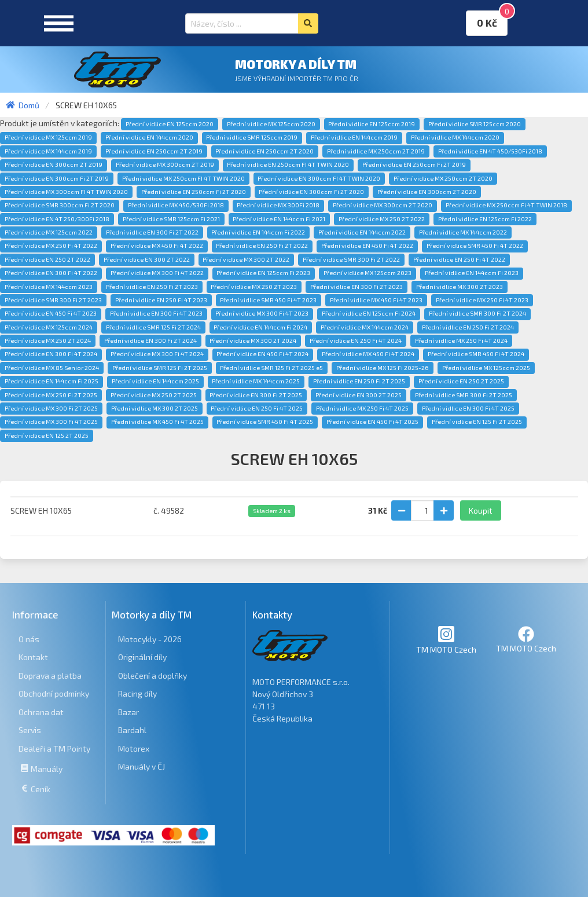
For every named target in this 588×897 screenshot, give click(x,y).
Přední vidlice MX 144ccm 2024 (365, 327)
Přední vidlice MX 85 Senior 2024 (52, 368)
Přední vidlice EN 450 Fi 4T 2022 (367, 246)
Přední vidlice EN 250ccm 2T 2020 (264, 151)
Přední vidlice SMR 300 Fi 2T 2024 (477, 313)
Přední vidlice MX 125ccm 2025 (486, 368)
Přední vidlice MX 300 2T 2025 (155, 408)
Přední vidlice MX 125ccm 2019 (48, 137)
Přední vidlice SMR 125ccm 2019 (252, 137)
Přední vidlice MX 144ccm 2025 (256, 381)
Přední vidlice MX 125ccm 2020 (271, 124)
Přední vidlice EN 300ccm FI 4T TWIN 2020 (319, 178)
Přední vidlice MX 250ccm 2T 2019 (376, 151)
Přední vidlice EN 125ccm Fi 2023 (263, 273)
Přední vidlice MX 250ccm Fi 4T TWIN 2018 (506, 205)
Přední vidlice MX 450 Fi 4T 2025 (157, 422)
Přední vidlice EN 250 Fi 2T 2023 (152, 287)
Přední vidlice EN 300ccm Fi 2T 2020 (311, 192)
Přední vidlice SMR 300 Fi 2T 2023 (53, 300)
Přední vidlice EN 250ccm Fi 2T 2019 (414, 164)
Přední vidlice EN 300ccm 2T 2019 (54, 164)
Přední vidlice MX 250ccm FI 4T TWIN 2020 (183, 178)
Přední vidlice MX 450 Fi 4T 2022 (157, 246)
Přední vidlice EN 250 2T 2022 (47, 259)
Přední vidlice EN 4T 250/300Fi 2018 (57, 219)
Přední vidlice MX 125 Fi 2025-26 (383, 368)
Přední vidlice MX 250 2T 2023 (254, 287)
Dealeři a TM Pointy (54, 748)
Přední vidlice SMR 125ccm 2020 (475, 124)
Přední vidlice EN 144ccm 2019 (354, 137)
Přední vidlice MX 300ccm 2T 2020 (383, 205)
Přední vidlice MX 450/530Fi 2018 (176, 205)
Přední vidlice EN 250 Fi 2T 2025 (359, 381)
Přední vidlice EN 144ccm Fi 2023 (472, 273)
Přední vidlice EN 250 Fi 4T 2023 (161, 300)
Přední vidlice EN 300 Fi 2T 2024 (150, 341)
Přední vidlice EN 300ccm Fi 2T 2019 (57, 178)
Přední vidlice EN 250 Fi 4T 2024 (356, 341)
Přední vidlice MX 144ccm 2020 (455, 137)
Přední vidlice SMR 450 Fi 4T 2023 (268, 300)
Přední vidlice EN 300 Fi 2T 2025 (256, 395)
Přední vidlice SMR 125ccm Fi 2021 (171, 219)
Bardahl (132, 730)
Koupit (481, 510)
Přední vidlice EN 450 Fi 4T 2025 (372, 422)
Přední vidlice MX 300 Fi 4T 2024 (157, 354)
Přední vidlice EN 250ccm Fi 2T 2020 (194, 192)
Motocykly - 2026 (150, 639)
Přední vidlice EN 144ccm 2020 (149, 137)
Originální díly (142, 657)
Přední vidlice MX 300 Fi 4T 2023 (262, 313)
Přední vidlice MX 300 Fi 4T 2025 (51, 422)
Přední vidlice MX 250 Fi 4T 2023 (482, 300)
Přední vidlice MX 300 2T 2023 (460, 287)
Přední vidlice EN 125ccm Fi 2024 (369, 313)
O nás (29, 639)
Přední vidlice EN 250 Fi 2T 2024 (468, 327)
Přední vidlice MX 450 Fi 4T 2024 (368, 354)
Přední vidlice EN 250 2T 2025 (461, 381)
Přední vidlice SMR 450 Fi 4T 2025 (265, 422)
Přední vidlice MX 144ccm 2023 (49, 287)
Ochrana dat (41, 712)
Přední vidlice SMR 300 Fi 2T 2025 (464, 395)
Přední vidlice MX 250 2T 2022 (382, 219)
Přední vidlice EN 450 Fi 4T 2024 (262, 354)
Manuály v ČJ (142, 766)
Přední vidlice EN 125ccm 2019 (372, 124)
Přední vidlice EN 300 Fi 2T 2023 (357, 287)
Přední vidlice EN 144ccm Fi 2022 (258, 232)
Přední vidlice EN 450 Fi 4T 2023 (51, 313)
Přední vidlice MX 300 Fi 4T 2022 (157, 273)
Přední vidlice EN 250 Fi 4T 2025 (257, 408)
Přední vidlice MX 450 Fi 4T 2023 (376, 300)
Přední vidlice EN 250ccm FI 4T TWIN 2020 (288, 164)
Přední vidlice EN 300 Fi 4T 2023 (156, 313)
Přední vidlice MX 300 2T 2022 (246, 259)
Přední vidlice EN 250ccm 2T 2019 (154, 151)
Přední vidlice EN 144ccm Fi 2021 (279, 219)
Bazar (128, 712)
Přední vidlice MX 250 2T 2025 (154, 395)
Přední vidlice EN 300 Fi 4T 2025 (468, 408)
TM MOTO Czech (446, 640)
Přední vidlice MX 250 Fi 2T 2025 (51, 395)
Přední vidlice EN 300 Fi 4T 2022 (51, 273)
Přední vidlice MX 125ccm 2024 (49, 327)
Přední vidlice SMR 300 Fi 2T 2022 (351, 259)
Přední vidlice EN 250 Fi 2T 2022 (262, 246)
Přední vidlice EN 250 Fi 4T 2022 (459, 259)
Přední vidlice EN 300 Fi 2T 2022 (152, 232)
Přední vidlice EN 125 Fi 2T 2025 (477, 422)
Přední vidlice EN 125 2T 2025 (47, 435)
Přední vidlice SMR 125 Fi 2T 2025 (160, 368)
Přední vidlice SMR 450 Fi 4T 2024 (476, 354)
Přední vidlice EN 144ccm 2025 (155, 381)
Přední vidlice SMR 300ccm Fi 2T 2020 (60, 205)
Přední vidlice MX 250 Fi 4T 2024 (461, 341)
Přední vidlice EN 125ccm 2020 (170, 124)
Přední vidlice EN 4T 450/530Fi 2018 (490, 151)
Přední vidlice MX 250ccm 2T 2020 (443, 178)
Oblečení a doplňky (152, 676)
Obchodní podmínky (54, 693)
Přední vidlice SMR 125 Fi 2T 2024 (153, 327)
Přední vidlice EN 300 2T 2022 (147, 259)
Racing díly (137, 693)
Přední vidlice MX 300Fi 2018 (278, 205)
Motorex (134, 748)
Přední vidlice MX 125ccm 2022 (49, 232)
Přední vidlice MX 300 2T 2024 (253, 341)
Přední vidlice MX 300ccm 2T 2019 (165, 164)
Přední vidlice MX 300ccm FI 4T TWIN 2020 (66, 192)
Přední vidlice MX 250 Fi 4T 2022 (51, 246)
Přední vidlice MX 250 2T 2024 (48, 341)
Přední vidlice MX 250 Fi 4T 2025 (362, 408)
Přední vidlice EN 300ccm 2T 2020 (427, 192)
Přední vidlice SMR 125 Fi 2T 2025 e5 (271, 368)
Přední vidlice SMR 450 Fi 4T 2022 (475, 246)
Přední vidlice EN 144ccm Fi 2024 (260, 327)
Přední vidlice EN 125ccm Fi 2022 (485, 219)
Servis (30, 730)
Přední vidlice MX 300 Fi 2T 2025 (51, 408)
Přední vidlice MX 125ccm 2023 (367, 273)
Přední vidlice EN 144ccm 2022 (362, 232)
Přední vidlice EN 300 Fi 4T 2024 (51, 354)
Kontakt (33, 657)
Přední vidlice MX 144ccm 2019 (48, 151)
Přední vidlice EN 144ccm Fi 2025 (52, 381)
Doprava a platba (50, 676)
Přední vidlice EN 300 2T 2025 (359, 395)
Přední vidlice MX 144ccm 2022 (463, 232)
